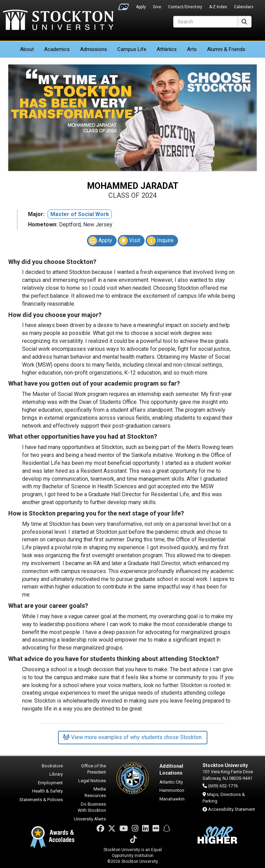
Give (157, 7)
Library (56, 774)
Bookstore (52, 766)
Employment (50, 783)
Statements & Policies (41, 800)
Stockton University (58, 21)
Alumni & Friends (226, 49)
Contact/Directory (185, 7)
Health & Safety (47, 791)
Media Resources (95, 792)
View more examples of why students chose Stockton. (133, 737)
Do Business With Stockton (92, 807)
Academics (57, 49)
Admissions (94, 49)
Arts (192, 49)
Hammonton (172, 790)
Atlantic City (171, 782)
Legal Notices (92, 781)
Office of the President (94, 769)
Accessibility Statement (232, 809)
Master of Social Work (80, 214)
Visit (130, 241)
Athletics (167, 49)
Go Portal (124, 5)
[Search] (205, 22)
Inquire (160, 241)
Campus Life (132, 49)
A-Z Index (218, 7)
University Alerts (90, 819)
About (27, 49)
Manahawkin (172, 799)
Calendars (244, 7)
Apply (141, 7)
